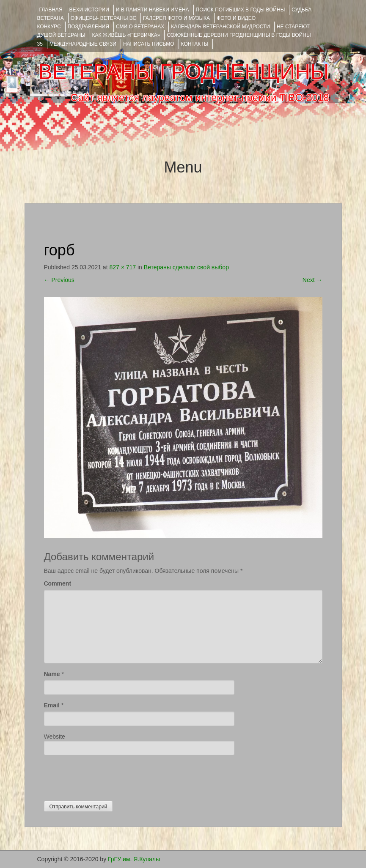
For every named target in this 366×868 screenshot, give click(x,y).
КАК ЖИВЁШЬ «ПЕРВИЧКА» (126, 35)
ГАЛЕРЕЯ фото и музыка (176, 18)
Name (52, 674)
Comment (58, 583)
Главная (51, 10)
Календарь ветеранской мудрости (220, 27)
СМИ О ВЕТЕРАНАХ (140, 27)
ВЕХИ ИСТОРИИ (89, 10)
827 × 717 (122, 267)
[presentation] (108, 776)
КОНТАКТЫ (195, 44)
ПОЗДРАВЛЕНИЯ (88, 27)
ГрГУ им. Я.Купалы (134, 859)
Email (52, 705)
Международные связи (83, 44)
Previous (59, 280)
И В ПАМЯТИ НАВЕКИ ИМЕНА (153, 10)
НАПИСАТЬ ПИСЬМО (149, 44)
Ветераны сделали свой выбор (186, 267)
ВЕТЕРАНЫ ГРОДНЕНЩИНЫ (183, 72)
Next (312, 280)
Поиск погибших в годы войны (241, 10)
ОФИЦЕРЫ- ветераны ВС (103, 18)
